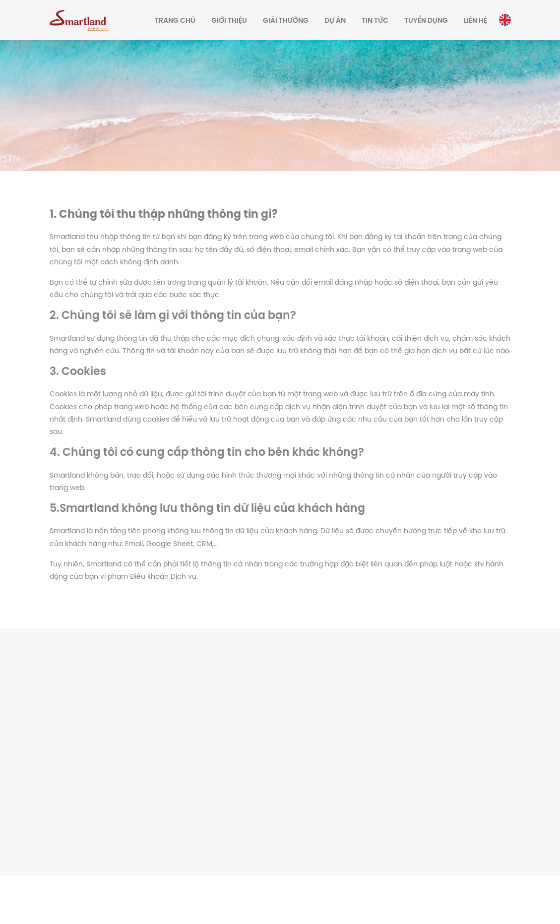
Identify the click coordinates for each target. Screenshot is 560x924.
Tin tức (375, 21)
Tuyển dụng (426, 21)
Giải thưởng (286, 21)
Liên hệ (475, 21)
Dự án (335, 21)
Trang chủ (175, 21)
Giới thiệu (229, 21)
